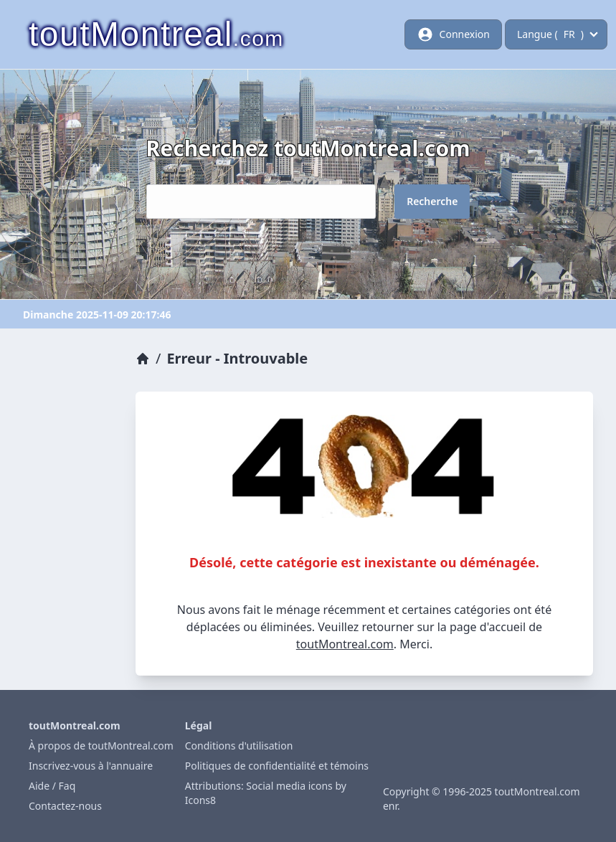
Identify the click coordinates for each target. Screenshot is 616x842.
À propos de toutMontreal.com (101, 746)
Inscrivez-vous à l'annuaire (91, 766)
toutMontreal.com (345, 644)
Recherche (432, 201)
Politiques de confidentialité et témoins (277, 766)
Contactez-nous (65, 806)
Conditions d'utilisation (239, 746)
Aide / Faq (52, 786)
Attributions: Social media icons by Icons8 (266, 793)
